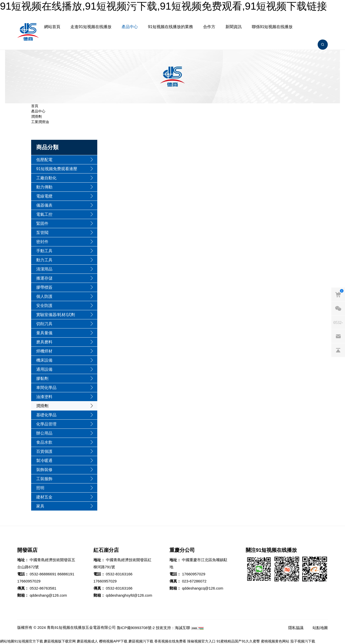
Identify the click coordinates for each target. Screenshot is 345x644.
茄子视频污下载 (303, 641)
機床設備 (44, 360)
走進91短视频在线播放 (91, 27)
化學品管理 (46, 424)
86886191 (66, 574)
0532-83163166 (119, 574)
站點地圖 (320, 628)
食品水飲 (44, 442)
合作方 (209, 27)
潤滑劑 (36, 116)
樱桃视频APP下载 (113, 641)
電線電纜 (44, 196)
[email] (338, 336)
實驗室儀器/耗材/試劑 (56, 315)
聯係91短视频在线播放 (272, 27)
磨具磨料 (44, 342)
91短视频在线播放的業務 (170, 27)
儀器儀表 (44, 205)
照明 (40, 488)
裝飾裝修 (44, 470)
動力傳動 (44, 187)
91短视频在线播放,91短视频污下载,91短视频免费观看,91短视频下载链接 (164, 6)
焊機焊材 (44, 351)
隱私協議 (296, 628)
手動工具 (44, 251)
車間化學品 (46, 388)
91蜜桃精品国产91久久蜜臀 (238, 641)
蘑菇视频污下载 (141, 641)
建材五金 (44, 497)
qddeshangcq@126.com (203, 588)
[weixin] (338, 308)
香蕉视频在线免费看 (170, 641)
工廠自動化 (46, 178)
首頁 (35, 106)
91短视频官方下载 (29, 641)
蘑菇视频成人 (87, 641)
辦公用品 (44, 433)
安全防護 (44, 306)
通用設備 (44, 369)
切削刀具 (44, 324)
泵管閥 (42, 233)
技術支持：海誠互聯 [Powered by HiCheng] (173, 628)
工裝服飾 (44, 479)
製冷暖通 (44, 461)
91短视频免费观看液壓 (57, 169)
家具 (40, 506)
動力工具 (44, 260)
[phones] (338, 322)
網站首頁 (52, 27)
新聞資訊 (234, 27)
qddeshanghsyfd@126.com (129, 595)
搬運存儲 (44, 278)
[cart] (338, 294)
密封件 (42, 242)
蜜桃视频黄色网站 (275, 641)
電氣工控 (44, 214)
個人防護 (44, 296)
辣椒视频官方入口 (201, 641)
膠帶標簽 (44, 287)
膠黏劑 (42, 378)
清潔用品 (44, 269)
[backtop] (338, 350)
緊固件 (42, 223)
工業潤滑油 (40, 122)
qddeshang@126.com (48, 595)
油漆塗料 (44, 397)
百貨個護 (44, 451)
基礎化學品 (46, 415)
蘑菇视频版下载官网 (60, 641)
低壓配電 (44, 160)
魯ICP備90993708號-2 (136, 628)
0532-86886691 (43, 574)
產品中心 (130, 27)
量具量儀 (44, 333)
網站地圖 (7, 641)
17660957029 (29, 581)
